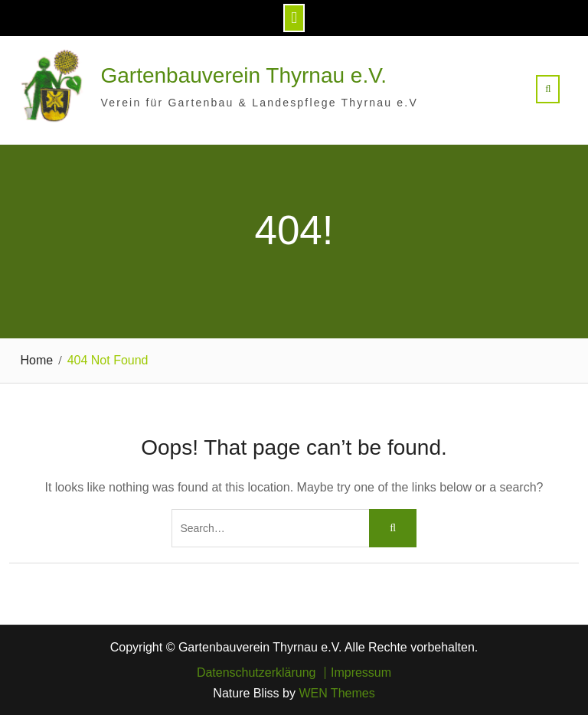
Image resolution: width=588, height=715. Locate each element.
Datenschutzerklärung (256, 673)
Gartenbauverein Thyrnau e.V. (244, 75)
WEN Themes (336, 693)
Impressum (361, 673)
